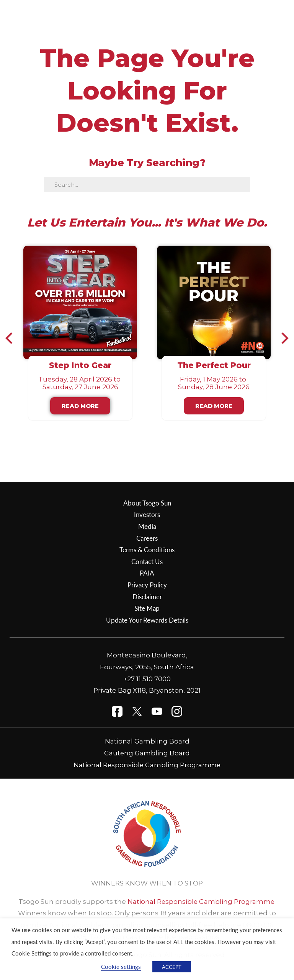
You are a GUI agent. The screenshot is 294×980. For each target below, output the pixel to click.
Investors (147, 514)
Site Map (147, 608)
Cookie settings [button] (121, 967)
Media (147, 526)
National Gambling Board (147, 741)
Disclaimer (147, 597)
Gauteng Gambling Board (147, 753)
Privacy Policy (147, 585)
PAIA (147, 573)
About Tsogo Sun (147, 503)
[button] (13, 338)
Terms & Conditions (147, 550)
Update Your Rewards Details (147, 620)
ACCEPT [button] (172, 967)
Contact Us (147, 561)
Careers (147, 538)
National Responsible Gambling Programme (147, 765)
